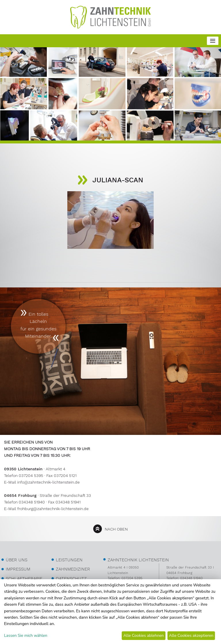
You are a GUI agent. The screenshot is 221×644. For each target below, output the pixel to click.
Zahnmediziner (73, 569)
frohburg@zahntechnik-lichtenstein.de (53, 509)
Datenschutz (71, 579)
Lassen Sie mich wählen (26, 636)
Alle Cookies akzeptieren (191, 636)
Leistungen (69, 560)
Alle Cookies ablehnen (144, 636)
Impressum (18, 569)
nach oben (116, 529)
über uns (17, 560)
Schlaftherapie (24, 579)
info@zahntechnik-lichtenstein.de (48, 482)
